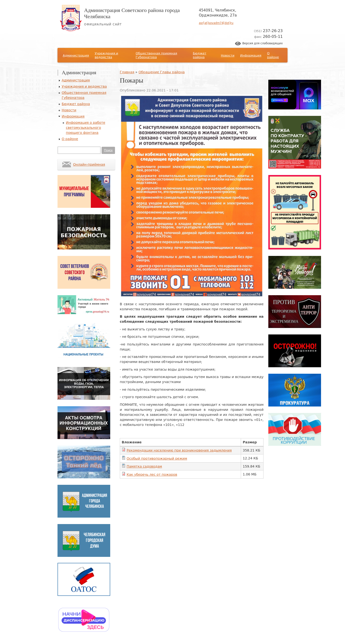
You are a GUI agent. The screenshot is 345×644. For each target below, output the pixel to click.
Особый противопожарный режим (157, 458)
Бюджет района (200, 55)
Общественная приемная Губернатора (156, 55)
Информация (251, 55)
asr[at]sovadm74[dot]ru (216, 23)
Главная (127, 72)
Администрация (76, 55)
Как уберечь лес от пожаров (152, 475)
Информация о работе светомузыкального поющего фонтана (86, 128)
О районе (273, 55)
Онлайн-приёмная (89, 164)
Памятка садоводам (144, 466)
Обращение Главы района (162, 72)
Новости (228, 55)
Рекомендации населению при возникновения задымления (179, 450)
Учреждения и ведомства (106, 55)
